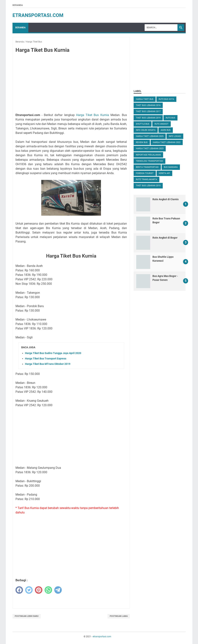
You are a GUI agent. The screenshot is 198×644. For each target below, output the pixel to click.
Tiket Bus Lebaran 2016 (148, 105)
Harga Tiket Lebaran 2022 (167, 142)
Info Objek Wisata (146, 130)
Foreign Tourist (145, 173)
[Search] (161, 28)
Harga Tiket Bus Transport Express (46, 359)
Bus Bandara (171, 167)
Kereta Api (164, 173)
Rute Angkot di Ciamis (166, 199)
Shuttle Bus (143, 124)
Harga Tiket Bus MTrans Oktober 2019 (48, 364)
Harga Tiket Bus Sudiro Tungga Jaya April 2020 (53, 353)
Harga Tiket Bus (145, 99)
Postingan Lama (119, 616)
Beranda (18, 5)
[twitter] (29, 590)
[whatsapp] (48, 590)
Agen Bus (166, 130)
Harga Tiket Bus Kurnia (93, 115)
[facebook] (19, 590)
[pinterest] (39, 590)
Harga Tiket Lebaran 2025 (150, 136)
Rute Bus (170, 118)
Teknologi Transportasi (149, 161)
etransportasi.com (38, 15)
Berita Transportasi (147, 167)
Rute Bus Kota (166, 99)
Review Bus (142, 142)
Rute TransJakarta (146, 179)
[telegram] (58, 590)
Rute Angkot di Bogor (165, 238)
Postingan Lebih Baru (27, 616)
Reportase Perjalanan (148, 155)
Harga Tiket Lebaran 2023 (150, 149)
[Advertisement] (71, 84)
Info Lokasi (175, 136)
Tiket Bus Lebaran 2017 (148, 111)
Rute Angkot (162, 124)
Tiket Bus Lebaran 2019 (148, 118)
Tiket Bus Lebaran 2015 (148, 186)
